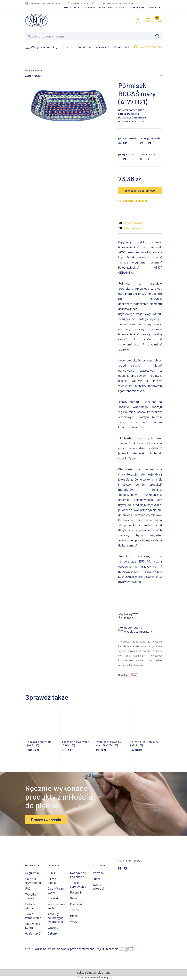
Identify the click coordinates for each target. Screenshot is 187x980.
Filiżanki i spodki (54, 881)
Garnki (74, 898)
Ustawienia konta (33, 925)
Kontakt (121, 7)
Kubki (51, 873)
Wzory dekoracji (99, 886)
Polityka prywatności (33, 881)
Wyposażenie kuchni (56, 906)
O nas (68, 7)
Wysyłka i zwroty (31, 896)
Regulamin (32, 873)
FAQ (28, 888)
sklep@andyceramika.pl (146, 7)
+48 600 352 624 (151, 47)
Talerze (75, 910)
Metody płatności (32, 906)
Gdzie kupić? (33, 933)
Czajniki (53, 898)
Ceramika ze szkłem (56, 890)
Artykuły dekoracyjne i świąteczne (56, 918)
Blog (102, 7)
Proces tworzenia (85, 7)
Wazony (53, 927)
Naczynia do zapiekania (78, 875)
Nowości (98, 873)
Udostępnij (124, 675)
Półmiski (76, 904)
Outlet (96, 879)
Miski (73, 916)
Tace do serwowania (78, 884)
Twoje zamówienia (33, 916)
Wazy (74, 922)
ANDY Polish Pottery (129, 861)
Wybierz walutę (33, 70)
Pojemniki (77, 892)
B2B (110, 7)
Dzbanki (53, 933)
